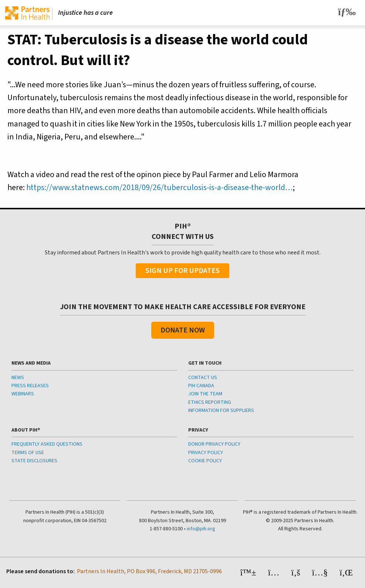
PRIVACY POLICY (206, 453)
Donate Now (183, 330)
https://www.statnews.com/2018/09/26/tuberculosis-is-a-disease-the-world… (160, 187)
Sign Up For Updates (182, 271)
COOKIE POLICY (205, 461)
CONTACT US (203, 378)
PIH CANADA (201, 386)
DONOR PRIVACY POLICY (214, 444)
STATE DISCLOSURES (34, 461)
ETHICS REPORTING (210, 402)
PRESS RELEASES (30, 386)
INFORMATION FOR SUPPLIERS (221, 410)
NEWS (18, 378)
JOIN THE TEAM (205, 394)
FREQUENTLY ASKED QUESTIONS (47, 444)
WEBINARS (23, 394)
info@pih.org (201, 529)
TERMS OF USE (28, 453)
